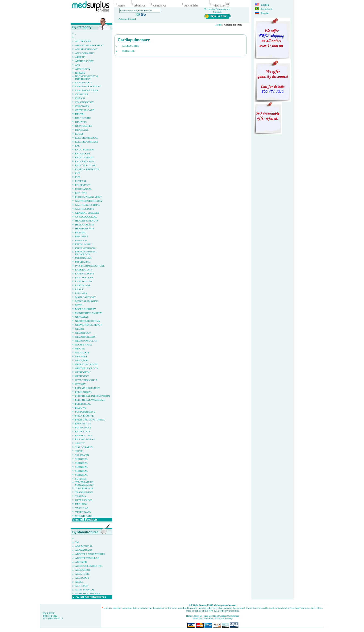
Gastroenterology (89, 201)
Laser (79, 289)
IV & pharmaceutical (90, 266)
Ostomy (81, 384)
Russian (265, 13)
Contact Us (160, 6)
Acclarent (83, 570)
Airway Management (90, 45)
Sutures (81, 479)
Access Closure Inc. (89, 566)
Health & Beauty (87, 221)
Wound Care (84, 516)
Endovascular (85, 165)
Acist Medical (85, 590)
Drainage (82, 130)
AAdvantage (84, 550)
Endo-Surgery (85, 150)
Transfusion (84, 492)
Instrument (83, 244)
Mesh (79, 305)
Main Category (86, 297)
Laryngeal (83, 285)
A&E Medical (84, 546)
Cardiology (84, 82)
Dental (80, 114)
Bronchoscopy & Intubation (87, 78)
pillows (81, 408)
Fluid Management (89, 197)
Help (216, 616)
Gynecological (86, 217)
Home (121, 6)
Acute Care (83, 41)
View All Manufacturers (89, 597)
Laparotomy (84, 281)
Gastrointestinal (88, 205)
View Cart (221, 6)
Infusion (81, 240)
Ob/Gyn (80, 349)
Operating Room (86, 364)
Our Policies (191, 6)
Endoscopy (83, 153)
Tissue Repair (84, 488)
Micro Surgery (86, 309)
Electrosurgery (87, 142)
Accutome (82, 574)
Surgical (82, 459)
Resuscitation (85, 439)
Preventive (83, 424)
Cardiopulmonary (88, 86)
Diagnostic (83, 118)
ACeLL (79, 582)
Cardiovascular (87, 90)
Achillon (82, 586)
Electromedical (87, 138)
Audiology (83, 69)
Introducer (83, 258)
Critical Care (85, 110)
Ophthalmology (87, 368)
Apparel (81, 57)
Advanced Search (127, 19)
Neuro (80, 329)
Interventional (86, 248)
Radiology (83, 431)
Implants (82, 236)
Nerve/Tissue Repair (89, 325)
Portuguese (266, 9)
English (265, 5)
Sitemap (235, 616)
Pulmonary (83, 427)
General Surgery (87, 213)
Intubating (83, 262)
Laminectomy (85, 274)
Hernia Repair (85, 228)
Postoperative (85, 412)
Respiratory (84, 435)
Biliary (80, 73)
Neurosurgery (86, 337)
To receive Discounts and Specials (217, 10)
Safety (80, 443)
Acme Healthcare (88, 593)
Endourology (85, 161)
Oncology (82, 352)
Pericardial (84, 392)
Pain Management (88, 388)
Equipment (83, 185)
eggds (80, 134)
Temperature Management (84, 483)
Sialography (84, 447)
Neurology (83, 333)
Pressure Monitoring (90, 420)
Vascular (82, 508)
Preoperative (84, 416)
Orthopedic (83, 372)
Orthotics (82, 376)
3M (77, 542)
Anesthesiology (87, 49)
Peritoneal (83, 404)
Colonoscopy (85, 102)
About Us (140, 6)
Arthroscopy (84, 61)
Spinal (80, 451)
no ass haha (84, 345)
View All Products (85, 520)
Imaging (81, 232)
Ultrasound (84, 500)
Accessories (130, 46)
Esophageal (84, 189)
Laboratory (84, 270)
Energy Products (87, 169)
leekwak (81, 293)
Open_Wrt (82, 360)
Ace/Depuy (82, 578)
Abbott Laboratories (90, 554)
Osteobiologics (86, 380)
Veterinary (83, 512)
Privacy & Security (224, 618)
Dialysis (81, 122)
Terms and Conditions (203, 618)
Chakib (80, 98)
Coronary (82, 106)
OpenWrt (81, 356)
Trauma (81, 496)
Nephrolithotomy (88, 321)
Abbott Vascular (87, 558)
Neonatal (82, 317)
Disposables (84, 126)
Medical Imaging (87, 301)
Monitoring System (89, 313)
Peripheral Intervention (93, 396)
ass (78, 65)
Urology (81, 504)
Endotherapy (85, 157)
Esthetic (81, 193)
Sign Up (208, 616)
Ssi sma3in (82, 455)
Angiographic (85, 53)
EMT (78, 146)
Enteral (81, 181)
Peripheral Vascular (90, 400)
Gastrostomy (85, 209)
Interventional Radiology (86, 253)
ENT (78, 173)
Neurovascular (86, 341)
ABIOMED (81, 562)
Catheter (82, 94)
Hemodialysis (85, 225)
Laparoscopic (85, 277)
